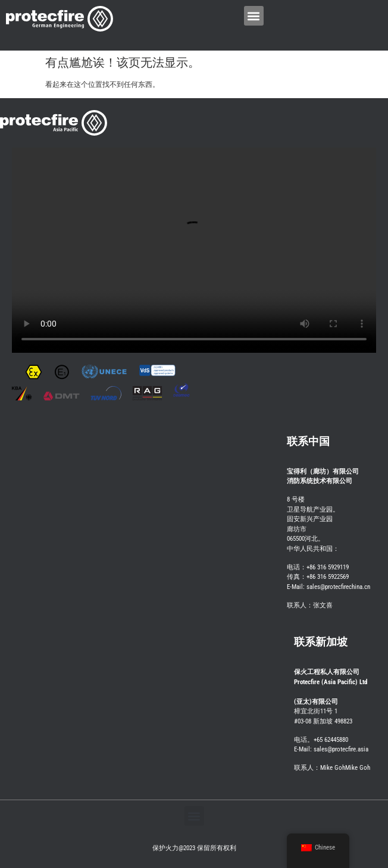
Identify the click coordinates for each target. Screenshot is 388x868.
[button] (254, 16)
